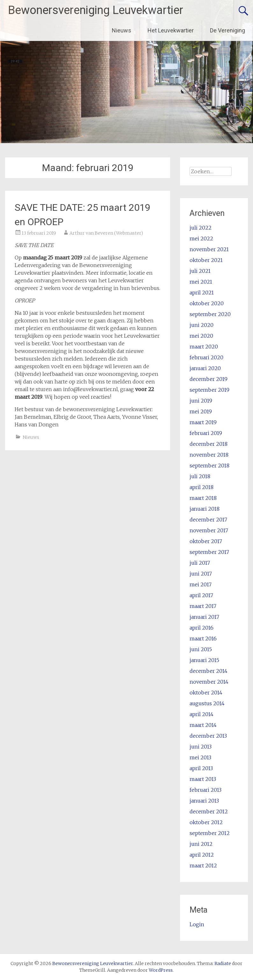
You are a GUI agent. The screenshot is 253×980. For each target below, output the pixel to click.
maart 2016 (203, 638)
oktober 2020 (207, 303)
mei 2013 (200, 757)
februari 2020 (206, 357)
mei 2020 (201, 336)
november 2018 (209, 455)
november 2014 (209, 682)
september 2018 (210, 466)
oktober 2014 (206, 693)
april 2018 (202, 487)
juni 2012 (201, 844)
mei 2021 (201, 282)
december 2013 (208, 736)
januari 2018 (205, 509)
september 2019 (210, 390)
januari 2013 (204, 801)
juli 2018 (200, 476)
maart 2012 (203, 866)
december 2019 (209, 379)
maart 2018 (203, 498)
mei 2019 (201, 411)
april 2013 (201, 768)
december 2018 (209, 444)
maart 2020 (204, 347)
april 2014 (202, 714)
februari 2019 (206, 433)
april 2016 (202, 628)
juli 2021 (200, 271)
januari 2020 (205, 368)
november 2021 (209, 249)
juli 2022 (201, 228)
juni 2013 (201, 747)
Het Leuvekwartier (171, 30)
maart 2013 (203, 779)
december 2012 (209, 811)
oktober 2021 (206, 260)
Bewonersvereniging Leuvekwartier (96, 10)
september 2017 (209, 552)
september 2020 (210, 314)
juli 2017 (200, 563)
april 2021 (202, 293)
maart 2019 (203, 422)
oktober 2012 (206, 822)
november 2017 (209, 530)
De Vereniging (228, 30)
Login (197, 924)
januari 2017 (204, 617)
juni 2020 (202, 325)
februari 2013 (206, 790)
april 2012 (202, 855)
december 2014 (209, 671)
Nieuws (122, 30)
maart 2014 (203, 725)
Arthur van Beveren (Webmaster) (106, 233)
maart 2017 (203, 606)
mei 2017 (201, 584)
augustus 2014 (207, 703)
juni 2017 (201, 574)
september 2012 (210, 833)
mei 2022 (201, 238)
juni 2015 (201, 649)
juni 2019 (201, 401)
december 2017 (208, 520)
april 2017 (201, 595)
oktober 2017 (206, 541)
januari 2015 (204, 660)
